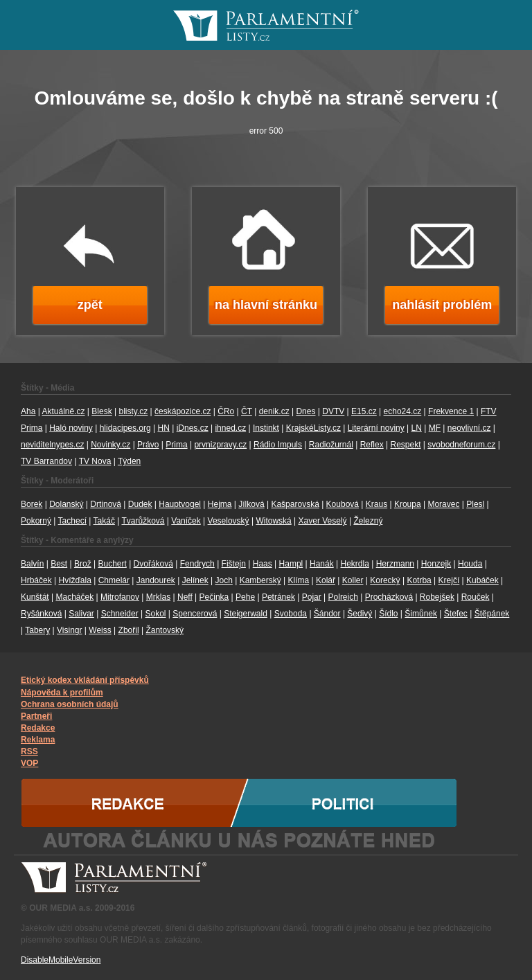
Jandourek (156, 580)
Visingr (69, 630)
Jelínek (195, 580)
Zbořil (129, 630)
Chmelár (114, 580)
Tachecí (72, 521)
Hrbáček (36, 580)
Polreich (343, 597)
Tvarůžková (143, 521)
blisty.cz (133, 411)
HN (163, 428)
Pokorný (36, 521)
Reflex (372, 445)
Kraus (376, 504)
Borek (32, 504)
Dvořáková (153, 564)
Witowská (273, 521)
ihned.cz (230, 428)
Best (59, 564)
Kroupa (408, 504)
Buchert (112, 564)
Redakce (38, 728)
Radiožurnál (331, 445)
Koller (353, 580)
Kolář (326, 580)
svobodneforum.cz (461, 445)
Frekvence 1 (451, 411)
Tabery (37, 630)
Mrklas (158, 597)
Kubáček (482, 580)
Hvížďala (74, 580)
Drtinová (106, 504)
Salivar (81, 614)
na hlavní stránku (266, 305)
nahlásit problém (442, 305)
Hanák (322, 564)
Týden (129, 461)
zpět (90, 305)
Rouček (476, 597)
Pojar (312, 597)
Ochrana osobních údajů (70, 704)
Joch (224, 580)
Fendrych (197, 564)
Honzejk (436, 564)
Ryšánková (41, 614)
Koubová (343, 504)
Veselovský (229, 521)
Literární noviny (376, 428)
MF (435, 428)
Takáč (104, 521)
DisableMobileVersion (61, 960)
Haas (263, 564)
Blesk (101, 411)
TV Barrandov (46, 461)
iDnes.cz (193, 428)
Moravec (443, 504)
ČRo (226, 411)
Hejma (220, 504)
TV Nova (95, 461)
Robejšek (437, 597)
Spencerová (195, 614)
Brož (83, 564)
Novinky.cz (110, 445)
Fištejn (234, 564)
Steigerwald (246, 614)
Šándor (327, 614)
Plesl (475, 504)
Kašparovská (295, 504)
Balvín (32, 564)
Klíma (298, 580)
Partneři (36, 716)
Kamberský (260, 580)
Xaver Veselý (323, 521)
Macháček (75, 597)
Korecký (385, 580)
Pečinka (214, 597)
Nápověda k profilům (62, 693)
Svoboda (291, 614)
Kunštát (35, 597)
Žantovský (165, 630)
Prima (176, 445)
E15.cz (364, 411)
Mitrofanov (120, 597)
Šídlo (388, 614)
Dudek (140, 504)
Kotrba (419, 580)
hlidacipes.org (125, 428)
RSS (29, 751)
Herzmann (395, 564)
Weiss (100, 630)
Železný (368, 521)
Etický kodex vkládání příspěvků (85, 680)
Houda (470, 564)
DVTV (333, 411)
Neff (185, 597)
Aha (28, 411)
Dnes (305, 411)
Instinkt (266, 428)
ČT (247, 411)
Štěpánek (492, 614)
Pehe (245, 597)
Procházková (389, 597)
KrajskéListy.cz (313, 428)
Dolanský (66, 504)
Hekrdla (355, 564)
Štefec (456, 614)
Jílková (251, 504)
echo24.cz (403, 411)
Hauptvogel (180, 504)
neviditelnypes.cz (52, 445)
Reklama (38, 740)
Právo (148, 445)
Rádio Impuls (278, 445)
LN (417, 428)
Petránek (278, 597)
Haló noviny (71, 428)
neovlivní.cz (469, 428)
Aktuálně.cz (63, 411)
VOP (29, 763)
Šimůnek (421, 614)
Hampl (291, 564)
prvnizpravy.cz (220, 445)
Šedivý (360, 614)
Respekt (405, 445)
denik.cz (274, 411)
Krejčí (449, 580)
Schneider (120, 614)
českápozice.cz (183, 411)
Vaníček (186, 521)
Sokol (156, 614)
